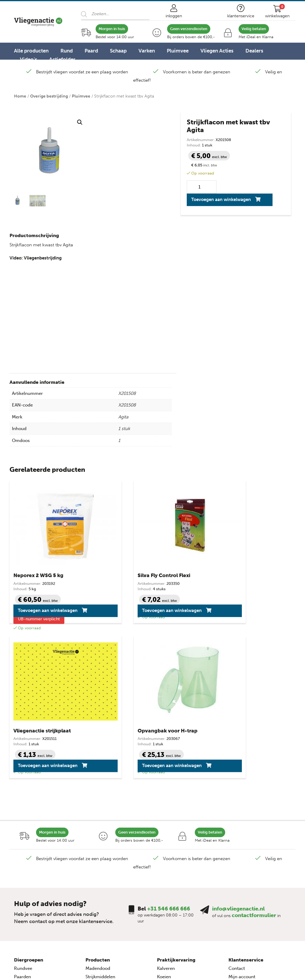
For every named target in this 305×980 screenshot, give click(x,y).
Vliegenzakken (100, 868)
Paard (91, 51)
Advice (223, 964)
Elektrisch (96, 860)
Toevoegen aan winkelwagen (221, 200)
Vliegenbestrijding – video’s (186, 851)
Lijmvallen (96, 843)
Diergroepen (29, 809)
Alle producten (31, 51)
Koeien (164, 826)
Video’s (29, 59)
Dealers (254, 51)
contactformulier (254, 765)
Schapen (23, 834)
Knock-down (99, 834)
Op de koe (96, 851)
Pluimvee (178, 51)
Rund (67, 51)
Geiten (21, 843)
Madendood (98, 818)
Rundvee (23, 818)
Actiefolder (62, 59)
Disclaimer (239, 860)
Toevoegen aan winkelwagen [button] (36, 613)
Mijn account (242, 826)
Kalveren (166, 818)
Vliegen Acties (217, 51)
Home (20, 96)
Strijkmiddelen (100, 826)
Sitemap (237, 868)
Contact (237, 818)
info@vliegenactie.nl (238, 758)
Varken (147, 51)
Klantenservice (246, 809)
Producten (98, 809)
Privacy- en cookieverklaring (258, 851)
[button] (80, 122)
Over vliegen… (172, 843)
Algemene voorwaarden (253, 843)
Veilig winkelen (244, 834)
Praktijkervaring (176, 809)
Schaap (118, 51)
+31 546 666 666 (169, 758)
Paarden (22, 826)
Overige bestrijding (49, 96)
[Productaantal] (202, 187)
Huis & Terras (99, 876)
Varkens (22, 851)
